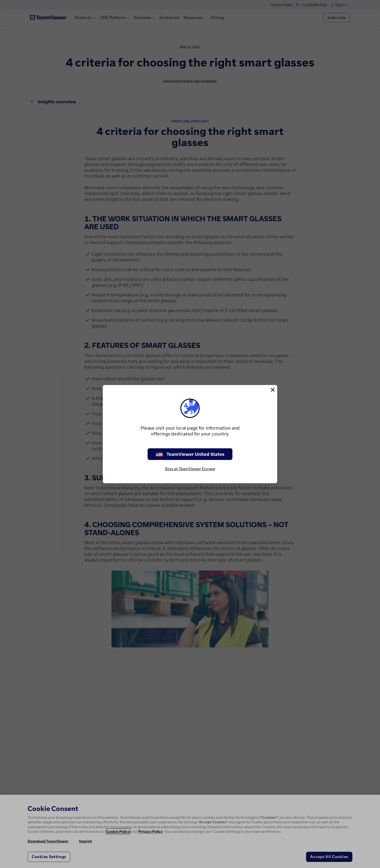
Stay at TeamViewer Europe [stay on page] (190, 469)
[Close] (272, 390)
